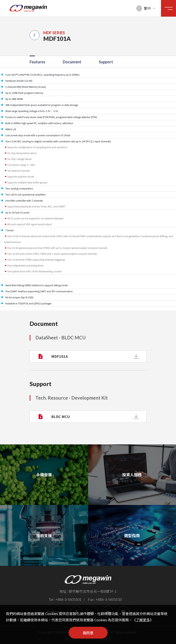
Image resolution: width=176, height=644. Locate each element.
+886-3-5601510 (109, 599)
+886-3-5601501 (68, 599)
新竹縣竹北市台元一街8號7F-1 (93, 591)
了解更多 (143, 620)
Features (37, 62)
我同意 (88, 633)
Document (72, 62)
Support (106, 62)
